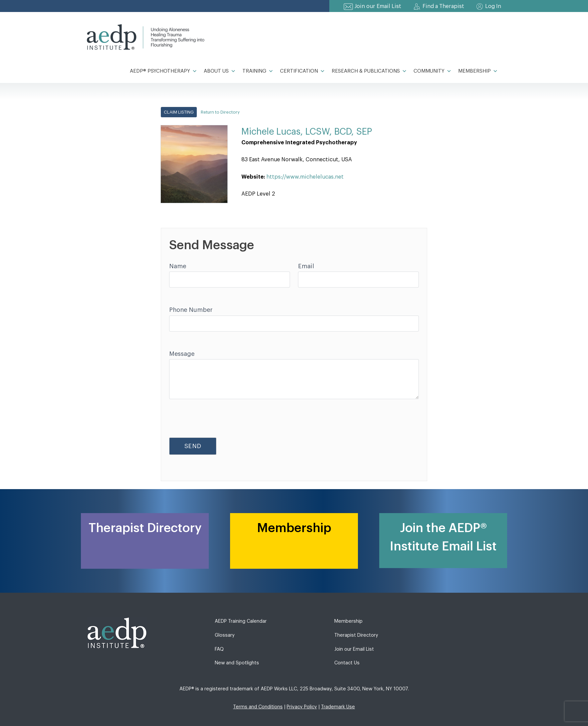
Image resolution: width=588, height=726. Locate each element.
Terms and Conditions (258, 707)
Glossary (225, 635)
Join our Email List (378, 6)
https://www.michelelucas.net (305, 177)
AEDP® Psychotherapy (163, 71)
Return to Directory (220, 112)
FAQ (219, 649)
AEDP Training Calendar (241, 621)
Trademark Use (338, 707)
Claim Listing (179, 112)
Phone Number (191, 310)
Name (178, 266)
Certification (302, 71)
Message (182, 354)
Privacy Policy (302, 707)
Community (433, 71)
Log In (493, 6)
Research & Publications (369, 71)
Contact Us (347, 663)
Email (306, 266)
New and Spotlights (237, 663)
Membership (478, 71)
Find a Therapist (443, 6)
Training (258, 71)
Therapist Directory (356, 635)
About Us (220, 71)
